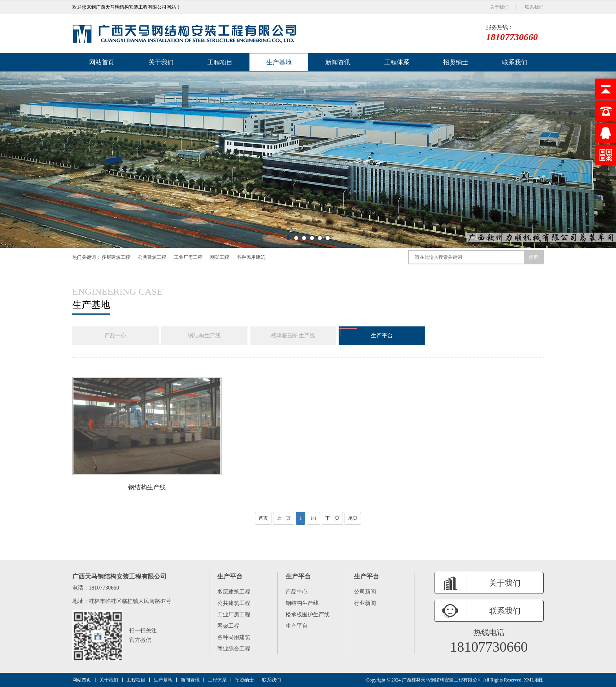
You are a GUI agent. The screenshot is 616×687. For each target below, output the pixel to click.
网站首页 (102, 62)
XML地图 (534, 680)
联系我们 (534, 7)
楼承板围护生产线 (293, 336)
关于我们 (499, 7)
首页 (263, 518)
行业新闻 (365, 603)
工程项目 (220, 62)
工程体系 (397, 62)
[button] (288, 238)
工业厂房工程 (188, 257)
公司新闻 (365, 592)
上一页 (284, 518)
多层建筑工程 (116, 257)
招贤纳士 (456, 62)
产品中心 (115, 336)
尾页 (353, 518)
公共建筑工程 (152, 257)
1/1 (313, 518)
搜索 (533, 257)
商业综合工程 (234, 649)
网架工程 (220, 257)
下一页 (332, 518)
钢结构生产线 (204, 336)
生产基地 (279, 62)
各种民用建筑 (251, 257)
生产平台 (382, 336)
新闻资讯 (338, 62)
